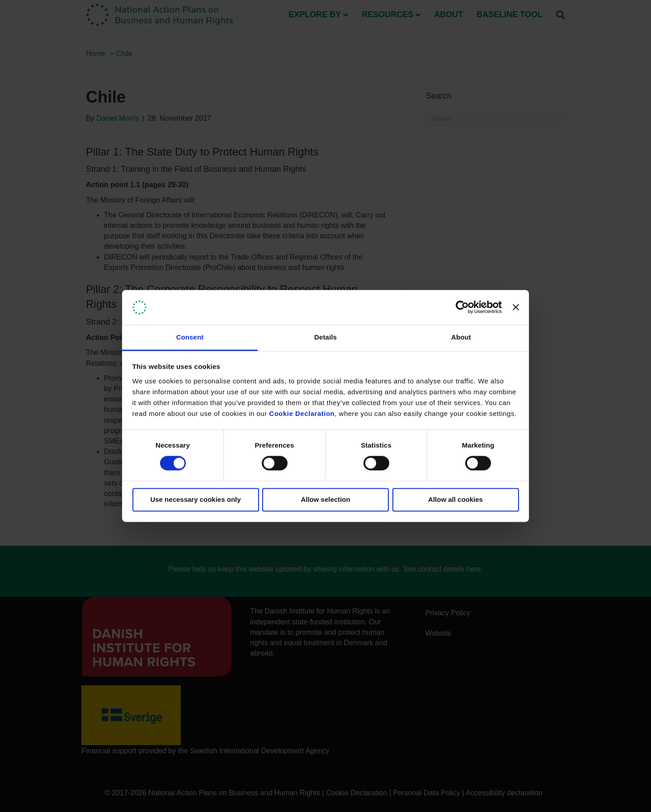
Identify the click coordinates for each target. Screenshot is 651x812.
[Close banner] (516, 307)
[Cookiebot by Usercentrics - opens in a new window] (462, 307)
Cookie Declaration (302, 413)
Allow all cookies (455, 499)
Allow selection (325, 499)
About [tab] (461, 337)
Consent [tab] (190, 337)
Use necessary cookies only (195, 499)
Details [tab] (325, 337)
